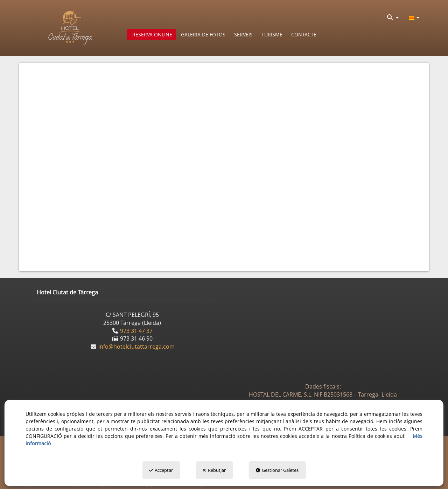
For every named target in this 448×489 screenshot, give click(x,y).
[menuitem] (393, 17)
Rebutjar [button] (214, 470)
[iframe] (224, 163)
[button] (71, 28)
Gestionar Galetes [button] (277, 470)
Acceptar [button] (161, 470)
